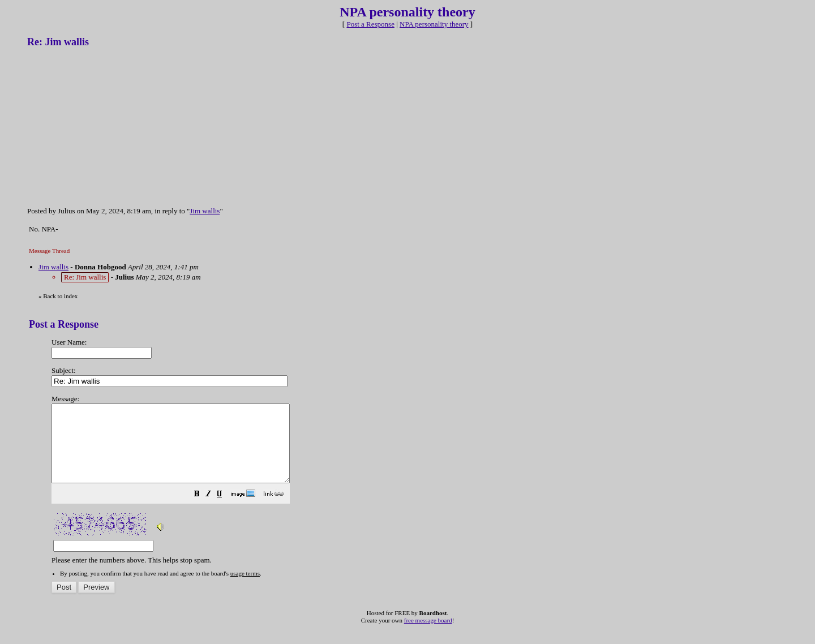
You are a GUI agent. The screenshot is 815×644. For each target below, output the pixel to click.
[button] (225, 511)
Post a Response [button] (370, 24)
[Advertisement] (112, 126)
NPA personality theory (434, 24)
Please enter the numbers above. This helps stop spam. (426, 473)
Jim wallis (205, 211)
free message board (428, 636)
